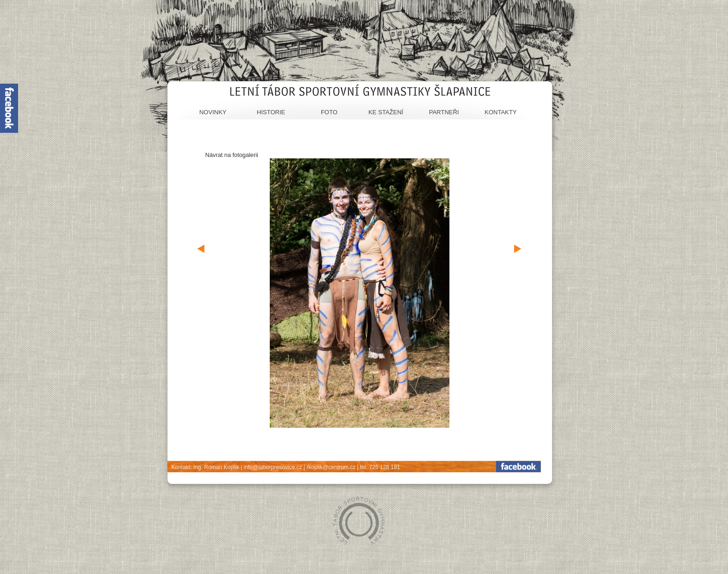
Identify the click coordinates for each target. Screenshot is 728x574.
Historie (271, 112)
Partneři (444, 112)
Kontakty (501, 112)
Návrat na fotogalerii (232, 155)
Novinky (213, 112)
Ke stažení (386, 112)
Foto (329, 112)
